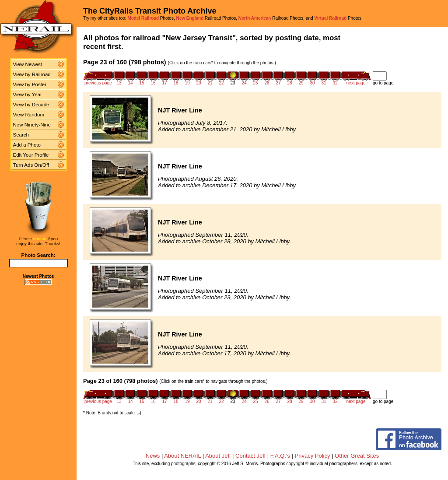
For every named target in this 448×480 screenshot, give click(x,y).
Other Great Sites (357, 456)
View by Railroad (32, 74)
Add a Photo (27, 145)
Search (21, 135)
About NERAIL (182, 456)
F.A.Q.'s (280, 456)
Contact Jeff (250, 456)
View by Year (28, 95)
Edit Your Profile (31, 155)
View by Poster (30, 84)
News (153, 456)
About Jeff (218, 456)
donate (40, 239)
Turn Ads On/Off (31, 165)
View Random (29, 115)
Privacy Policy (313, 456)
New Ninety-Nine (32, 125)
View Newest (28, 64)
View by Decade (31, 105)
